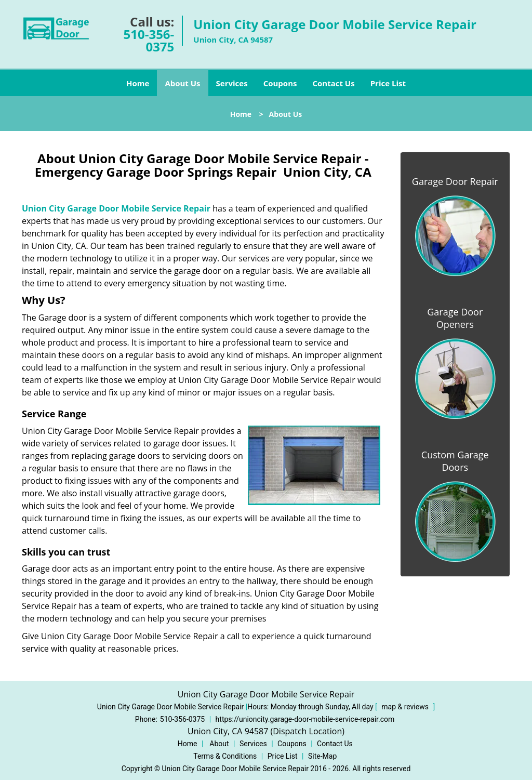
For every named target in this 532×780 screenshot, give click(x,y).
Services (232, 83)
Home (138, 83)
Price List (388, 83)
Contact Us (333, 83)
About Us (182, 83)
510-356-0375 (149, 40)
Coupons (280, 83)
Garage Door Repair (455, 181)
